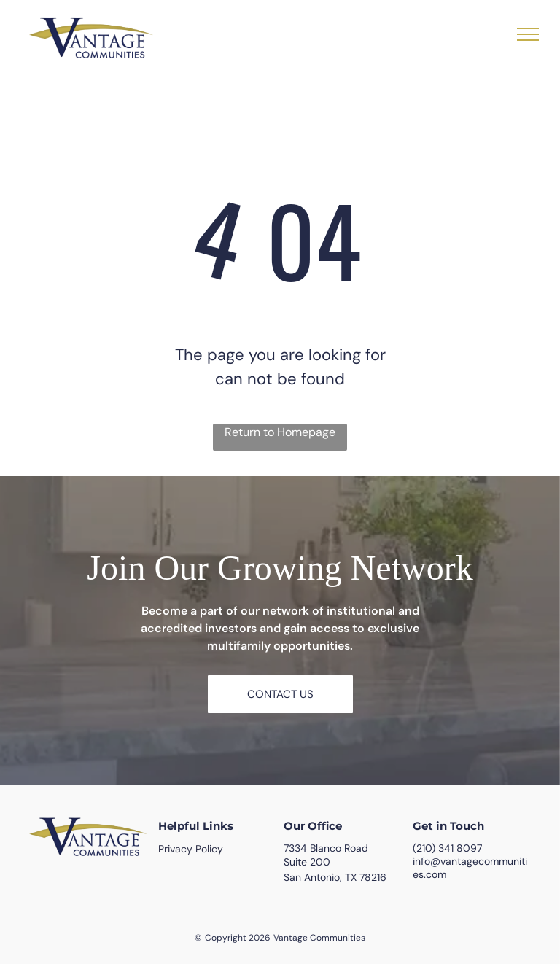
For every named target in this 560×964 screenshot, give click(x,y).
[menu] (528, 34)
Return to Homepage (280, 432)
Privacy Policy (191, 849)
